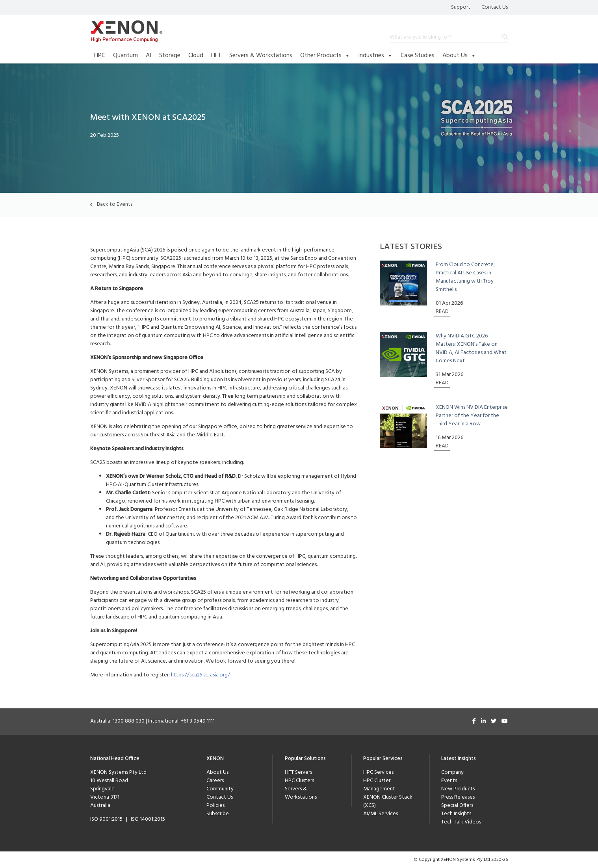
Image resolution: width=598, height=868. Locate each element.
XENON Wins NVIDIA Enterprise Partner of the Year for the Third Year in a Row (472, 416)
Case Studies (418, 56)
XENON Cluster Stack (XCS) (388, 801)
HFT (216, 56)
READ (442, 312)
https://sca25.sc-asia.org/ (201, 675)
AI (149, 56)
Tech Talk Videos (461, 822)
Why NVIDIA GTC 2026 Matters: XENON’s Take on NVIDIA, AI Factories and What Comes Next (471, 348)
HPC (100, 56)
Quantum (125, 56)
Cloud (196, 56)
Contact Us (495, 7)
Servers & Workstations (261, 56)
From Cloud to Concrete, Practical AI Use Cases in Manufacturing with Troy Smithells (465, 277)
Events (449, 781)
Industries (375, 56)
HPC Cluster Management (379, 785)
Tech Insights (456, 814)
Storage (170, 56)
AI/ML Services (381, 814)
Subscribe (218, 814)
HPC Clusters (299, 781)
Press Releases (458, 797)
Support (461, 7)
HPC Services (378, 772)
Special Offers (457, 806)
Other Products (325, 56)
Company (452, 772)
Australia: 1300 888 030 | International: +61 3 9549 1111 (152, 721)
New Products (458, 789)
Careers (215, 781)
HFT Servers (298, 772)
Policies (215, 806)
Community (220, 789)
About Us (459, 56)
